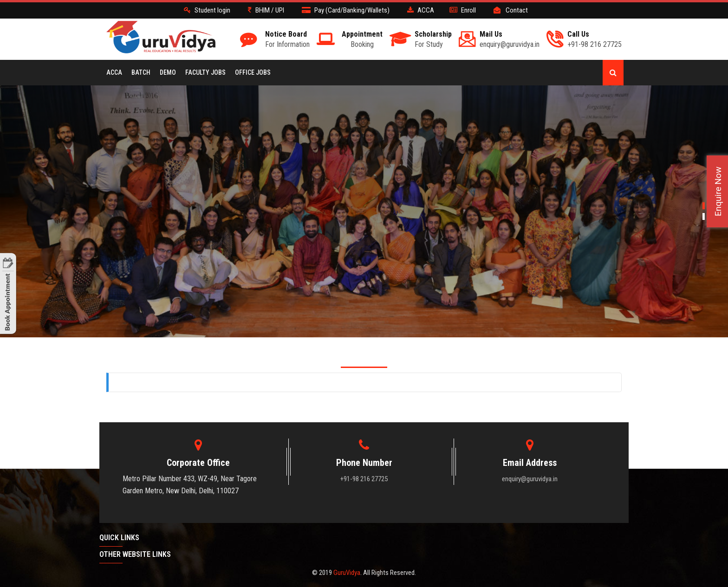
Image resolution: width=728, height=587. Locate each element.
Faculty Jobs (205, 72)
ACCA (114, 72)
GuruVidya (347, 573)
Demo (168, 72)
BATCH (141, 72)
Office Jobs (253, 72)
